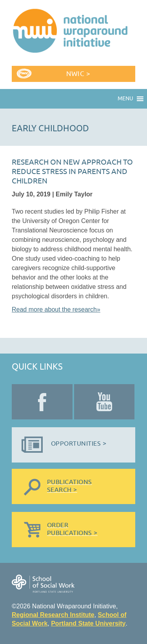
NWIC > (78, 74)
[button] (125, 99)
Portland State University (88, 623)
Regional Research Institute (53, 615)
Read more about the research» (56, 309)
